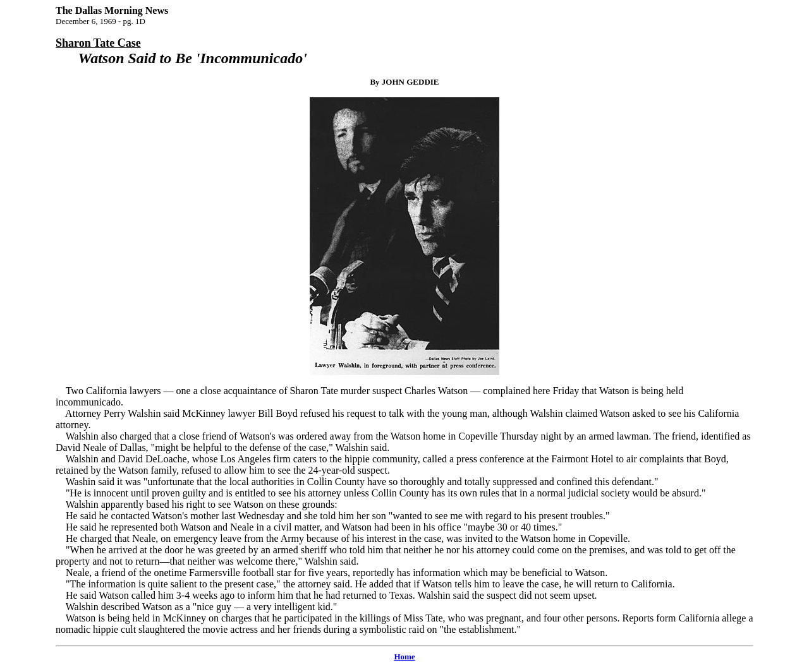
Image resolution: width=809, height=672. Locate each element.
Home (404, 657)
